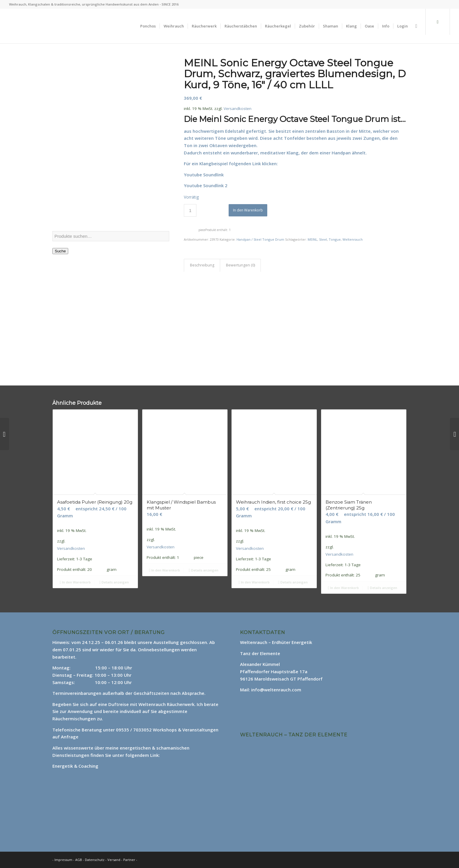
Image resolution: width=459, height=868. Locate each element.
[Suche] (416, 26)
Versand (114, 860)
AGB (79, 860)
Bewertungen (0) (240, 265)
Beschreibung (202, 265)
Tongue (335, 239)
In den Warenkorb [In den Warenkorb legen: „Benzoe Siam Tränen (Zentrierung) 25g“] (343, 588)
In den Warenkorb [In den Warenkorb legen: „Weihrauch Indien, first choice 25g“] (254, 582)
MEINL (312, 239)
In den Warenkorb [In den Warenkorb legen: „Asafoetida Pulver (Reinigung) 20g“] (75, 582)
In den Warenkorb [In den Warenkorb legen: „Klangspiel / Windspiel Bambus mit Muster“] (165, 570)
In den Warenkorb (248, 210)
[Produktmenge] (190, 210)
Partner (129, 860)
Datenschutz (95, 860)
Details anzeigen (114, 582)
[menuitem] (148, 26)
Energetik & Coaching (75, 766)
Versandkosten (238, 108)
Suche (60, 251)
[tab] (202, 265)
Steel (323, 239)
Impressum (63, 860)
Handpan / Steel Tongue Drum (260, 239)
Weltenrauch (353, 239)
